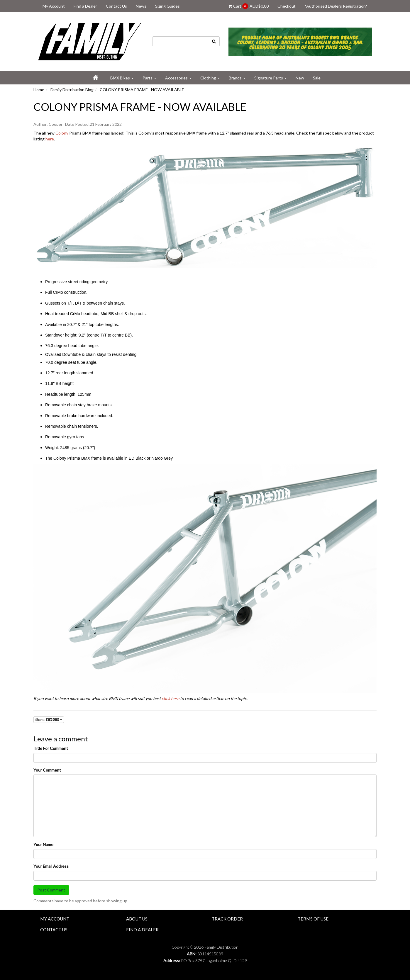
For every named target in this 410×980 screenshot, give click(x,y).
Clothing (210, 78)
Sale (317, 78)
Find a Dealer (85, 6)
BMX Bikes (122, 78)
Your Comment (47, 770)
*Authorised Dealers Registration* (336, 6)
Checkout (287, 6)
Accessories (178, 78)
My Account (54, 6)
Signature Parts (271, 78)
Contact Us (116, 6)
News (141, 6)
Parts (149, 78)
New (300, 78)
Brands (237, 78)
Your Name (43, 844)
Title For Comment (51, 748)
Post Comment (51, 890)
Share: (49, 720)
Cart (249, 6)
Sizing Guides (167, 6)
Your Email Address (51, 866)
